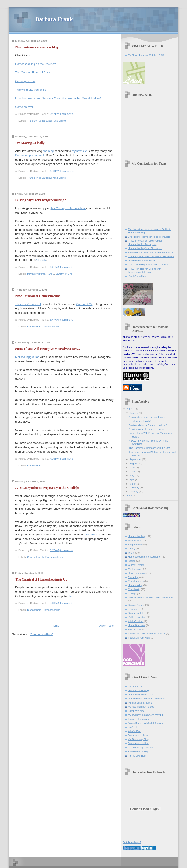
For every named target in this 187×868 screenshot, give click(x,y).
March (133, 484)
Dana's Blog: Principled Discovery (146, 699)
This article (92, 535)
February (135, 488)
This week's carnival (28, 304)
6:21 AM (54, 267)
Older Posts (106, 626)
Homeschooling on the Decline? (36, 64)
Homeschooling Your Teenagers (145, 248)
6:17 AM (54, 550)
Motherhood (135, 569)
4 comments (66, 114)
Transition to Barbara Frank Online (46, 121)
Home (56, 626)
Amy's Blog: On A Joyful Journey (146, 723)
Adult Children (136, 621)
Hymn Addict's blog (138, 690)
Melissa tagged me (27, 357)
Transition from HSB (139, 638)
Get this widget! (132, 842)
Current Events (36, 557)
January (134, 492)
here (72, 596)
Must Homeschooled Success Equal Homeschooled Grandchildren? (58, 98)
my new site (80, 151)
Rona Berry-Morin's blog (141, 695)
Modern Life (134, 541)
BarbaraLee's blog (138, 735)
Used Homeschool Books (142, 261)
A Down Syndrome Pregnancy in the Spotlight (47, 488)
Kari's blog (134, 727)
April (132, 479)
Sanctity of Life (64, 274)
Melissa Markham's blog (141, 707)
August (133, 464)
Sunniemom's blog (138, 752)
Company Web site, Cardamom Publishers (151, 256)
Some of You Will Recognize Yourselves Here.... (47, 349)
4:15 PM (54, 459)
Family (50, 274)
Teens (131, 553)
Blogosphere (34, 327)
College (132, 594)
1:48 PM (54, 171)
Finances (133, 609)
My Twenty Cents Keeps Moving (145, 715)
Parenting (133, 577)
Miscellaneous (136, 581)
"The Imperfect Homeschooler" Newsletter (151, 597)
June (132, 472)
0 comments (66, 171)
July (132, 468)
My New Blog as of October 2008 (146, 55)
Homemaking (135, 585)
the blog (49, 151)
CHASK (41, 260)
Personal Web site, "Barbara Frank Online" (151, 252)
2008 (130, 409)
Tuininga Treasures (138, 719)
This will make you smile (31, 90)
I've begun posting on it (30, 155)
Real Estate (134, 629)
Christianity (134, 589)
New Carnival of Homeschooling (38, 296)
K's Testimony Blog (138, 739)
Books (131, 561)
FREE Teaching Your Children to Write (149, 265)
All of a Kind (135, 731)
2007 (130, 496)
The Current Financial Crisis (33, 72)
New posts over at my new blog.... (38, 47)
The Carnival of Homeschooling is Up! (42, 579)
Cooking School (25, 81)
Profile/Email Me (137, 276)
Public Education (137, 617)
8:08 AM (54, 603)
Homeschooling (52, 327)
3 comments (66, 267)
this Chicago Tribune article (68, 208)
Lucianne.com (136, 686)
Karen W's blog (136, 711)
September (136, 459)
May (132, 475)
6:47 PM (54, 114)
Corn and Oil (84, 304)
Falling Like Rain (137, 756)
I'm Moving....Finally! (30, 143)
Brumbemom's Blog (139, 743)
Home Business (137, 625)
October (134, 413)
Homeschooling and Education (145, 557)
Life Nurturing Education (141, 748)
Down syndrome (36, 274)
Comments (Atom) (41, 634)
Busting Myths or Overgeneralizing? (41, 200)
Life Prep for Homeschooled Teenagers (149, 237)
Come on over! (25, 107)
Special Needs (136, 605)
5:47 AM (54, 320)
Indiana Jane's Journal (140, 703)
